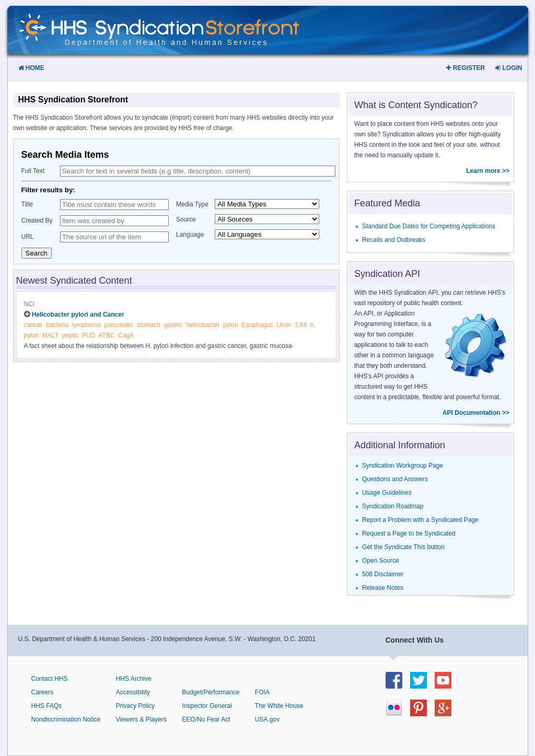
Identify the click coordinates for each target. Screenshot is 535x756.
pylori (231, 325)
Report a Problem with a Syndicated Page (420, 520)
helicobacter (203, 325)
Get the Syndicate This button (403, 547)
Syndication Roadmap (393, 506)
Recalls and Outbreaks (394, 240)
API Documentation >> (476, 413)
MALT (50, 335)
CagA (126, 335)
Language (190, 235)
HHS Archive (134, 679)
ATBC (107, 335)
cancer (33, 325)
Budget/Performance (211, 692)
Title (27, 204)
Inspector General (207, 706)
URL (28, 237)
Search (37, 253)
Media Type (192, 204)
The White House (279, 706)
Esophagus (257, 325)
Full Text (33, 171)
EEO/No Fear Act (206, 719)
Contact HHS (50, 679)
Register (466, 68)
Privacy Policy (136, 706)
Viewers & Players (141, 719)
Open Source (381, 561)
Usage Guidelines (387, 493)
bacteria (57, 325)
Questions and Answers (395, 479)
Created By (37, 220)
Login (509, 68)
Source (186, 219)
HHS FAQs (47, 706)
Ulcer (284, 325)
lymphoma (86, 325)
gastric (173, 325)
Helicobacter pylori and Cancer (78, 315)
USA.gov (267, 719)
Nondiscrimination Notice (66, 719)
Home (31, 68)
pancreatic (119, 325)
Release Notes (383, 588)
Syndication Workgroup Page (403, 466)
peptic (70, 335)
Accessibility (133, 692)
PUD (89, 335)
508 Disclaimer (383, 574)
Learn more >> (488, 171)
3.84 (301, 325)
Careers (43, 692)
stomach (149, 325)
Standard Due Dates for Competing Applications (429, 226)
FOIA (262, 692)
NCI (30, 304)
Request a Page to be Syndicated (409, 533)
